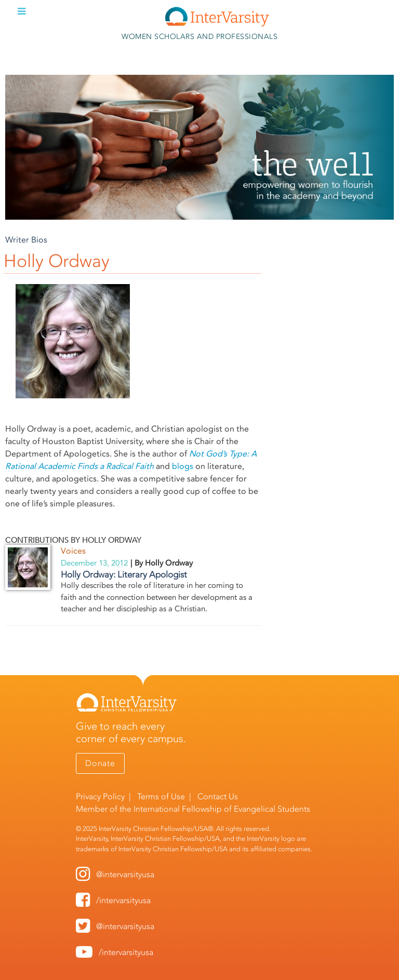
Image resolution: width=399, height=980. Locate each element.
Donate (100, 763)
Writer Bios (26, 240)
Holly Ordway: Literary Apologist (124, 574)
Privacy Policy (100, 796)
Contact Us (218, 796)
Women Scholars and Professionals (199, 37)
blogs (183, 466)
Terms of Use (161, 796)
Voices (73, 551)
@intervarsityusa (125, 874)
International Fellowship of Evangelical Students (222, 809)
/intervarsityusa (123, 900)
